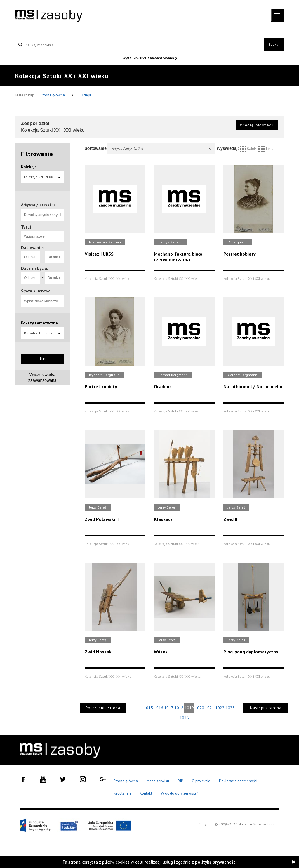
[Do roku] (54, 257)
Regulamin (122, 793)
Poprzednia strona (103, 708)
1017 (169, 708)
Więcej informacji (257, 125)
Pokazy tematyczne (39, 323)
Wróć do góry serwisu (180, 794)
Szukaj (274, 44)
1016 (159, 708)
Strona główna (53, 95)
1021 (210, 708)
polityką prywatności (216, 862)
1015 (148, 708)
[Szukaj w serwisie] (140, 45)
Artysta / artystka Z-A (162, 149)
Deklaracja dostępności (238, 781)
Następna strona (266, 708)
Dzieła (86, 95)
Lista (266, 149)
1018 (179, 708)
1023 (230, 708)
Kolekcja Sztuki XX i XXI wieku (42, 179)
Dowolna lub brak (42, 333)
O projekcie (201, 781)
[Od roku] (31, 257)
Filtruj (42, 359)
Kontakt (146, 793)
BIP (180, 781)
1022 (220, 708)
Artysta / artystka (38, 205)
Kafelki (249, 149)
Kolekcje (29, 167)
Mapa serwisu (158, 781)
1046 (184, 718)
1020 (199, 708)
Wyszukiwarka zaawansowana (149, 58)
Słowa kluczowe (36, 291)
